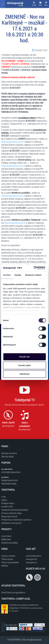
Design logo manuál (9, 516)
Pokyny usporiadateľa (10, 562)
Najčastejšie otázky (9, 483)
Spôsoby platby (8, 456)
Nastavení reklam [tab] (33, 275)
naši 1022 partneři (17, 288)
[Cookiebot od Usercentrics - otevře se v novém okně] (34, 268)
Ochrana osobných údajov (12, 513)
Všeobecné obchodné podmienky (15, 510)
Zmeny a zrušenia (8, 556)
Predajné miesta (8, 503)
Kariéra (4, 500)
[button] (40, 4)
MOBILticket (6, 539)
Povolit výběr (24, 365)
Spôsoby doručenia (9, 453)
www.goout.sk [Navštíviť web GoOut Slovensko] (31, 559)
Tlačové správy (7, 559)
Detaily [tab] (18, 275)
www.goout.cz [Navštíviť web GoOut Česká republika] (31, 562)
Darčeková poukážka (9, 543)
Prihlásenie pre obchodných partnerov (16, 520)
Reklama (5, 566)
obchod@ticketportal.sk (11, 472)
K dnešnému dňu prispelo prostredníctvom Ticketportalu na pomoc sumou (26, 608)
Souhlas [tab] (7, 275)
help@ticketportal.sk (10, 480)
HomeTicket (6, 536)
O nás (4, 497)
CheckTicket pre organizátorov (13, 592)
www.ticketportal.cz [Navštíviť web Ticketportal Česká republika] (34, 556)
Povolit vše (24, 357)
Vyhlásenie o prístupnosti (11, 523)
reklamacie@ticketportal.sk (12, 142)
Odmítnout (25, 374)
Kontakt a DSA (7, 506)
